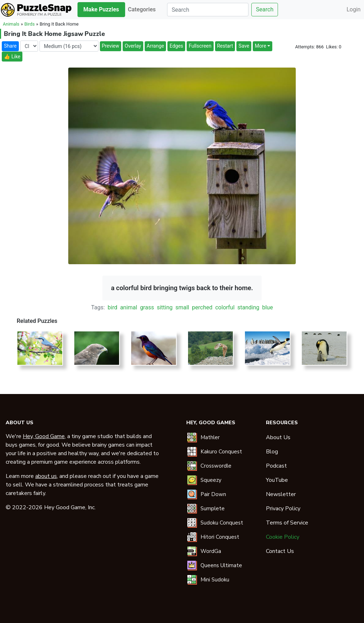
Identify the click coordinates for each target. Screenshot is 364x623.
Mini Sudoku (215, 580)
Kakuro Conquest (221, 452)
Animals (11, 24)
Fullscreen (200, 46)
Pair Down (213, 494)
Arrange (156, 46)
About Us (278, 437)
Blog (272, 452)
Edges (176, 46)
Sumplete (213, 508)
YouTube (277, 480)
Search (265, 9)
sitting (165, 307)
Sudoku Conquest (222, 523)
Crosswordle (216, 466)
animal (129, 307)
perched (202, 307)
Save (244, 46)
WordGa (211, 551)
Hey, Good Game (44, 436)
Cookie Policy (283, 537)
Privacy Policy (283, 508)
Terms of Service (287, 523)
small (182, 307)
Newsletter (281, 494)
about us (46, 476)
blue (267, 307)
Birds (29, 24)
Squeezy (211, 480)
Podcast (276, 466)
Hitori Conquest (220, 537)
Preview (110, 46)
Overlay (133, 46)
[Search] (208, 10)
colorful (225, 307)
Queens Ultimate (221, 565)
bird (113, 307)
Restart (225, 46)
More (261, 46)
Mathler (210, 437)
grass (147, 307)
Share (10, 46)
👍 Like (12, 57)
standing (248, 307)
